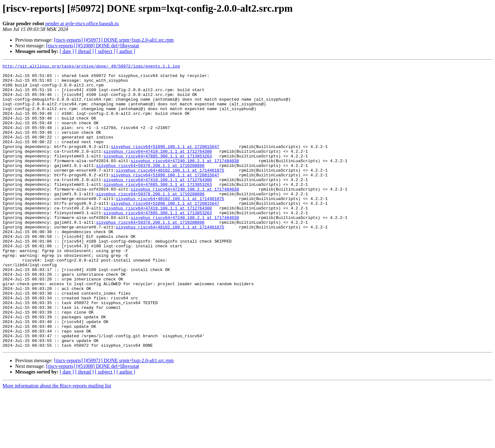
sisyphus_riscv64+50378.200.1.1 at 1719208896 (150, 186)
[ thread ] (84, 51)
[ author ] (126, 51)
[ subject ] (105, 51)
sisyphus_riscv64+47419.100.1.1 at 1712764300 (158, 169)
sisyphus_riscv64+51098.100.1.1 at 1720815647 (165, 163)
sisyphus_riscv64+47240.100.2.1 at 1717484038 (185, 180)
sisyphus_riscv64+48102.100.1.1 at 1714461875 (170, 192)
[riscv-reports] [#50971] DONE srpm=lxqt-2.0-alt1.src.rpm (114, 40)
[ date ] (67, 51)
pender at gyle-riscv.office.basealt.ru (82, 24)
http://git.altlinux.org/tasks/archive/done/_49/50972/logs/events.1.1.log (91, 67)
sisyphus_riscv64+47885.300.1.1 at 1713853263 (158, 175)
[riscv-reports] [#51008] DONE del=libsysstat (93, 46)
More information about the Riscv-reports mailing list (57, 442)
